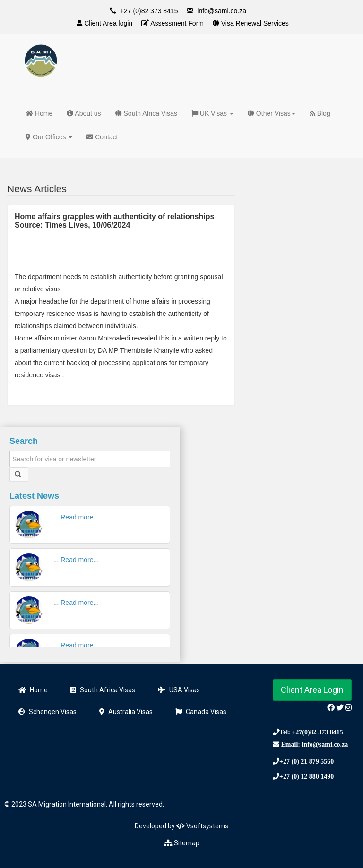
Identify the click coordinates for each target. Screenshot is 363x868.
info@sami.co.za (222, 11)
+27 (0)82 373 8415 (149, 11)
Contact (102, 137)
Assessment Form (173, 23)
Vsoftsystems (207, 826)
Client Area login (104, 23)
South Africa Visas (146, 113)
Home (39, 113)
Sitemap (187, 843)
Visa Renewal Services (251, 23)
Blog (320, 113)
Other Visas (272, 113)
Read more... (80, 517)
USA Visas (179, 690)
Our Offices (49, 137)
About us (84, 113)
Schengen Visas (48, 712)
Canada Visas (201, 712)
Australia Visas (126, 712)
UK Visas (212, 113)
